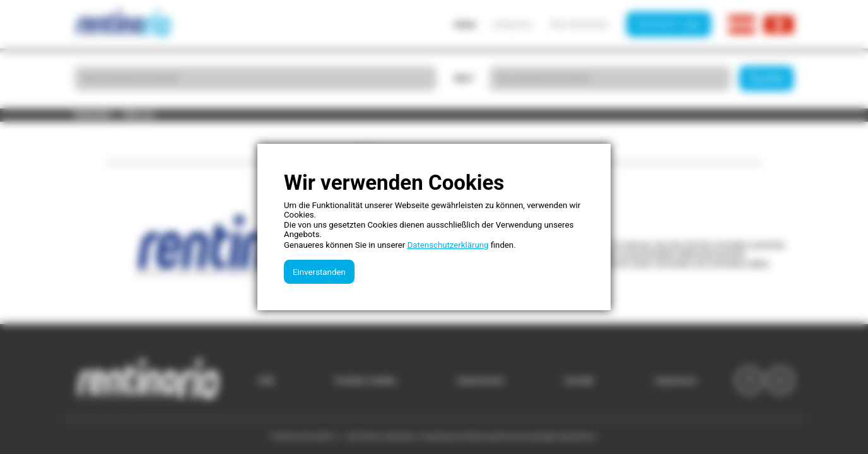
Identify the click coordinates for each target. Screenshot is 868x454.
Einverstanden (319, 272)
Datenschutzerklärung (448, 245)
